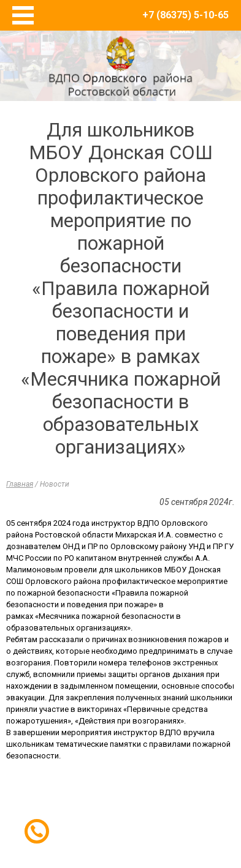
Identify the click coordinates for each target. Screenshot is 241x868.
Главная (20, 484)
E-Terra (161, 812)
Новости (55, 484)
